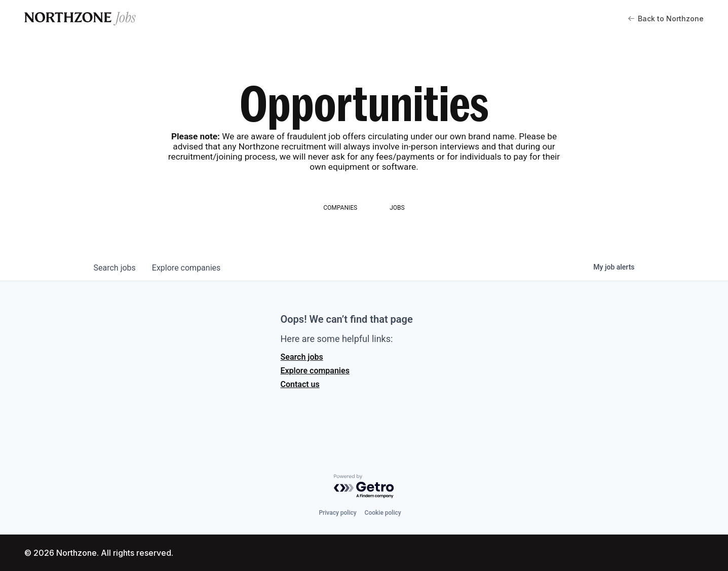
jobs (115, 268)
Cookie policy (383, 513)
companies (186, 268)
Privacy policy (337, 513)
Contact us (300, 384)
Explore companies (315, 371)
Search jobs (302, 357)
